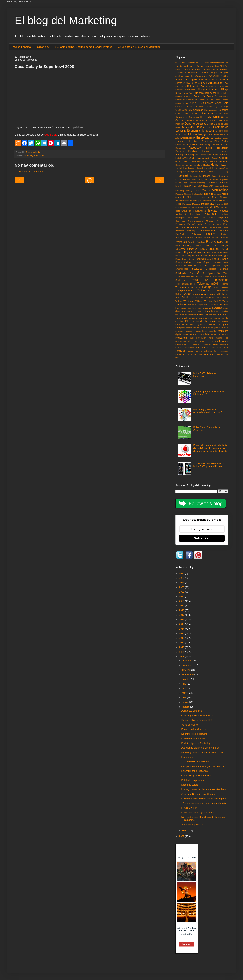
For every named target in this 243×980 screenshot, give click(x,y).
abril (185, 698)
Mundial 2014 (208, 204)
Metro (202, 201)
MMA (205, 186)
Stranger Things (202, 277)
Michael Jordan (212, 201)
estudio (225, 318)
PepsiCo (197, 227)
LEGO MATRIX (189, 808)
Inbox (199, 168)
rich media (217, 348)
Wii (205, 301)
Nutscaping (180, 218)
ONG (204, 218)
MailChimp (180, 191)
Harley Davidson (209, 161)
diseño (201, 314)
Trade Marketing (221, 287)
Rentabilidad (181, 256)
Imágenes (192, 168)
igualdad (201, 325)
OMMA (190, 218)
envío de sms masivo (209, 318)
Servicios (188, 265)
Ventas (196, 294)
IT (228, 165)
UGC (214, 291)
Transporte (181, 291)
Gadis (192, 158)
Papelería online (195, 224)
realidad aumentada (185, 348)
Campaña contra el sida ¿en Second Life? (203, 766)
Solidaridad (181, 273)
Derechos (201, 124)
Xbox (210, 301)
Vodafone (211, 298)
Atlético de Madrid (193, 83)
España (179, 141)
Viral (185, 297)
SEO (219, 259)
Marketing (28, 155)
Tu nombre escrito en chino (196, 762)
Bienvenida (224, 86)
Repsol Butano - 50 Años (194, 771)
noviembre (188, 665)
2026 (182, 573)
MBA (200, 186)
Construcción (182, 113)
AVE (227, 66)
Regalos (179, 252)
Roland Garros (182, 259)
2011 (182, 643)
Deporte (190, 124)
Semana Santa (221, 262)
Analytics (224, 73)
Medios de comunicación (199, 197)
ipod (216, 328)
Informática (223, 168)
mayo (185, 693)
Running (199, 259)
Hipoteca (180, 165)
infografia (224, 324)
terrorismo (224, 351)
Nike (207, 214)
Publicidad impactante (193, 780)
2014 (182, 629)
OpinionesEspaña (196, 221)
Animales (190, 76)
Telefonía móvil (208, 284)
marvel (200, 334)
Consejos (223, 110)
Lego (185, 183)
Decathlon (180, 124)
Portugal (225, 234)
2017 (182, 615)
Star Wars (223, 273)
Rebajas (224, 245)
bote (200, 308)
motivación (181, 338)
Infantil (214, 168)
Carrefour (180, 100)
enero (185, 830)
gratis (213, 321)
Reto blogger (222, 255)
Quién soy (43, 47)
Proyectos (192, 242)
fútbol (188, 321)
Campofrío (199, 96)
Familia (208, 148)
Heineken (223, 161)
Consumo (208, 113)
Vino (178, 298)
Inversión (194, 176)
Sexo (207, 265)
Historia (188, 165)
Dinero (178, 127)
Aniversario (201, 76)
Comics (200, 106)
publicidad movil (210, 344)
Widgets (199, 301)
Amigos (214, 73)
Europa (216, 145)
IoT (201, 176)
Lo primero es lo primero (194, 734)
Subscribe (202, 538)
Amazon (204, 73)
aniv (189, 305)
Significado (216, 266)
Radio (178, 246)
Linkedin (212, 183)
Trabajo (206, 287)
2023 (182, 587)
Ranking (187, 245)
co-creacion (192, 311)
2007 (182, 836)
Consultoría (195, 113)
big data (224, 305)
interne (210, 328)
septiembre (188, 674)
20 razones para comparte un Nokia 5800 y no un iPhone (209, 465)
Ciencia (186, 103)
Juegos (186, 179)
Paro (226, 224)
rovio (226, 348)
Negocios (223, 211)
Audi (205, 83)
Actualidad (197, 69)
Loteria (188, 186)
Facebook (195, 148)
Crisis (217, 117)
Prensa (198, 238)
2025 (182, 578)
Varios (187, 294)
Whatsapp (189, 301)
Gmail (215, 158)
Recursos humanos (186, 249)
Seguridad (197, 262)
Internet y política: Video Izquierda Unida (203, 752)
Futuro (225, 155)
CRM (220, 93)
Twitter (202, 290)
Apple (194, 79)
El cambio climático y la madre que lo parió (204, 799)
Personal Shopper (221, 228)
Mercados (224, 197)
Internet (182, 175)
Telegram (224, 284)
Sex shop (199, 266)
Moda (178, 204)
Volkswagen (223, 298)
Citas (200, 103)
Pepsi (190, 227)
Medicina (218, 194)
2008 (182, 657)
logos (205, 331)
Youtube (181, 304)
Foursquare (181, 155)
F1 (222, 144)
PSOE (225, 221)
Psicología (201, 242)
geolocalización (201, 321)
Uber (219, 291)
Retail (212, 255)
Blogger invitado (208, 89)
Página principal (22, 47)
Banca (204, 86)
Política (211, 234)
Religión (210, 252)
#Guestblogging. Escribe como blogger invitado (84, 47)
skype (190, 351)
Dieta (226, 124)
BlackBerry (190, 90)
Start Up (190, 277)
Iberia (178, 168)
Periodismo (207, 227)
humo (193, 325)
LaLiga (178, 183)
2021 (182, 596)
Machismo (224, 186)
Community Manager (218, 107)
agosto (186, 679)
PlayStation (181, 234)
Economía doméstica (201, 131)
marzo (186, 702)
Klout (193, 180)
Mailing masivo (193, 191)
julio (184, 684)
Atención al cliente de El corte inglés (200, 748)
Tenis (190, 287)
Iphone (207, 176)
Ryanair (208, 259)
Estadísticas (193, 141)
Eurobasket (180, 145)
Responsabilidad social (198, 255)
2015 (182, 624)
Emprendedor (188, 138)
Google (224, 158)
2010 (182, 647)
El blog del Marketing (66, 20)
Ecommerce (221, 127)
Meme (215, 197)
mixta (206, 334)
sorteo (199, 351)
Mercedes (180, 201)
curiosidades (181, 314)
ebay (215, 315)
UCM (209, 291)
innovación (191, 328)
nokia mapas (215, 338)
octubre (186, 670)
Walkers (179, 301)
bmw (194, 308)
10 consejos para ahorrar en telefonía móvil (204, 803)
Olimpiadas (222, 218)
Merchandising (192, 201)
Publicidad (39, 155)
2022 (182, 592)
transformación (182, 354)
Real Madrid (212, 245)
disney (208, 314)
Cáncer (212, 120)
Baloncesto (193, 86)
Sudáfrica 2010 (187, 280)
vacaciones (209, 354)
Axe (227, 83)
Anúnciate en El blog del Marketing (139, 47)
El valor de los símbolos (194, 729)
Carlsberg (224, 96)
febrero (186, 707)
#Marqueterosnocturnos (187, 63)
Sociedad (197, 269)
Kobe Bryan (201, 180)
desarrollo (192, 315)
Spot (201, 273)
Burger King (187, 93)
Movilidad (187, 204)
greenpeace (223, 321)
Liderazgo (202, 183)
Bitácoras (179, 90)
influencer (212, 324)
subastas (208, 351)
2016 (182, 619)
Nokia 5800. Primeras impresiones (205, 375)
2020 (222, 66)
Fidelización (222, 148)
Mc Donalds (207, 194)
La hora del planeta (220, 180)
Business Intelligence (205, 93)
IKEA (223, 165)
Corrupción (194, 117)
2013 (182, 633)
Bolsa (178, 93)
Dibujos (220, 124)
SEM (214, 259)
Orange (210, 221)
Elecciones (214, 134)
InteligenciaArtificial (197, 172)
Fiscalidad (193, 151)
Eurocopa (192, 144)
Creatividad (206, 117)
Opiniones (180, 221)
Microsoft (224, 201)
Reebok (225, 249)
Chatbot (225, 100)
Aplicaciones (182, 79)
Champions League (196, 100)
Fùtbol (178, 158)
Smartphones (182, 269)
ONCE (197, 218)
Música (214, 207)
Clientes (208, 103)
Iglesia (185, 168)
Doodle (200, 127)
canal (226, 308)
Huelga (207, 165)
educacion (223, 314)
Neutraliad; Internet (194, 214)
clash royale (181, 311)
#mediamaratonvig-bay (208, 66)
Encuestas (216, 138)
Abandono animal (183, 69)
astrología (208, 305)
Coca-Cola (51, 135)
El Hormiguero (222, 131)
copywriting (224, 311)
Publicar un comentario (31, 172)
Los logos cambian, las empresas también (203, 789)
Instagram (181, 172)
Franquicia (193, 155)
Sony (192, 273)
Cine (193, 103)
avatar (216, 305)
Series (179, 265)
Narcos (191, 211)
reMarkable (224, 344)
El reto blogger (198, 134)
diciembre (187, 661)
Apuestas (203, 79)
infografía (180, 328)
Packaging (180, 224)
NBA (222, 207)
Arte (211, 79)
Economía (181, 131)
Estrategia (207, 141)
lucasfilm (213, 331)
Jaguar (215, 176)
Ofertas (211, 218)
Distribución (188, 127)
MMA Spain (214, 186)
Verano (205, 294)
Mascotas (179, 194)
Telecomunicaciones (185, 284)
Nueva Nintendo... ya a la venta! (198, 812)
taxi (216, 351)
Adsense (215, 69)
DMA (226, 120)
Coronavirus (182, 117)
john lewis (224, 328)
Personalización (207, 231)
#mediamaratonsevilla (186, 66)
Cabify (226, 93)
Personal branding (185, 231)
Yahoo (225, 301)
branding (207, 308)
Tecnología (222, 280)
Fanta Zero (187, 757)
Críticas (225, 117)
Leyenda (192, 183)
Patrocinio (181, 227)
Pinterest (224, 231)
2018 (182, 610)
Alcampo (179, 73)
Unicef (225, 291)
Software (224, 269)
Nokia (215, 214)
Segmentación (183, 262)
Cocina (189, 106)
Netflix (179, 214)
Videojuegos (223, 294)
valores (219, 354)
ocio (226, 338)
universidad (196, 354)
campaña (217, 308)
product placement (192, 344)
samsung (180, 351)
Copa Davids (222, 114)
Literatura (223, 183)
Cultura (179, 120)
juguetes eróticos (193, 331)
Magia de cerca (189, 785)
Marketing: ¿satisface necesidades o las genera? (207, 411)
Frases (202, 155)
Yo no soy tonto (189, 725)
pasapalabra (181, 341)
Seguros (208, 262)
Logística (179, 186)
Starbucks (180, 277)
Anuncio (214, 76)
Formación (208, 151)
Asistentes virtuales (191, 711)
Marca (206, 190)
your (177, 358)
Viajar (213, 294)
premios (179, 344)
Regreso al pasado (194, 252)
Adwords (224, 69)
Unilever (179, 294)
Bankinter (213, 86)
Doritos (209, 127)
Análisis (225, 76)
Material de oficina (192, 194)
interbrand (202, 328)
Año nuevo (181, 86)
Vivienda (200, 298)
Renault (218, 252)
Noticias (225, 214)
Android (180, 76)
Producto (224, 238)
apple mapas (197, 305)
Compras (198, 110)
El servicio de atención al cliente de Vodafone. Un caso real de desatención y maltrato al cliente (210, 448)
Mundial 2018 (223, 204)
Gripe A (179, 162)
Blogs (225, 89)
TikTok (197, 287)
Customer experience (196, 120)
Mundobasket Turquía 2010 (187, 207)
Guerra (186, 161)
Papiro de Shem (213, 224)
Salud (225, 259)
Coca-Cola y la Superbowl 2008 (198, 775)
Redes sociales (209, 249)
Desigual (211, 124)
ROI (226, 242)
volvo (226, 354)
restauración (203, 348)
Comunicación (211, 110)
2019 (182, 606)
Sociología (211, 269)
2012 (182, 638)
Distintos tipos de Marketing (196, 743)
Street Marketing (219, 277)
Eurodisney (205, 144)
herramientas (182, 324)
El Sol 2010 (181, 134)
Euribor (225, 141)
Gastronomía (203, 158)
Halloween (196, 161)
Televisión (181, 287)
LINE (209, 179)
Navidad (212, 211)
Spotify (211, 273)
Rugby (191, 259)
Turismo (192, 291)
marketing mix (189, 334)
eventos (179, 321)
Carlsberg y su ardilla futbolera (197, 715)
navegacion (201, 338)
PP (218, 221)
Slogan (225, 266)
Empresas (203, 138)
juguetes (179, 331)
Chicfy (178, 103)
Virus (192, 298)
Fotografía (223, 151)
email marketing (189, 318)
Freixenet (216, 155)
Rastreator (198, 246)
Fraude (208, 155)
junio (185, 688)
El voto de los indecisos (194, 739)
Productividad (211, 238)
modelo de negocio (219, 334)
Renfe (226, 252)
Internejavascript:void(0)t (218, 172)
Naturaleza (201, 211)
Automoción (216, 83)
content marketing (208, 311)
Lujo (194, 186)
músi (192, 338)
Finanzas (180, 151)
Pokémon (196, 234)
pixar (190, 341)
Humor (215, 165)
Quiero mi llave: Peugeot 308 (197, 720)
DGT (220, 120)
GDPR (185, 158)
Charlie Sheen (214, 100)
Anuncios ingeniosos (192, 825)
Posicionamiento (184, 238)
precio (210, 341)
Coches (179, 107)
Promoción (181, 242)
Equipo (225, 138)
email (178, 318)
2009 (182, 652)
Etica (217, 141)
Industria (206, 168)
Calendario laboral (184, 96)
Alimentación (191, 73)
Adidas (207, 69)
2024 (182, 582)
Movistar (196, 204)
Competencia (184, 110)
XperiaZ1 (217, 301)
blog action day (183, 308)
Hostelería (198, 165)
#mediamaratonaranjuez (217, 63)
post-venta (200, 341)
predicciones (222, 341)
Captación (212, 96)
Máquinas (205, 207)
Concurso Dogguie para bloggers (199, 794)
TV (206, 280)
